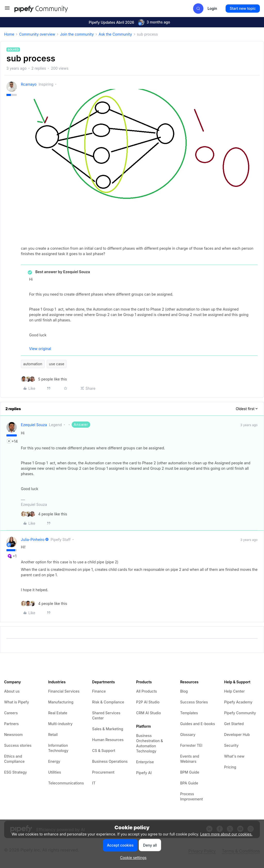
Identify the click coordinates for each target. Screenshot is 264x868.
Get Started (234, 724)
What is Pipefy (16, 702)
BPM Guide (190, 772)
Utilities (55, 772)
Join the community (77, 34)
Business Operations (110, 761)
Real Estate (58, 713)
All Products (147, 691)
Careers (11, 713)
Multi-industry (60, 724)
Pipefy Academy (238, 702)
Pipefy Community (240, 713)
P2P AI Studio (148, 702)
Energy (54, 761)
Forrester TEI (191, 745)
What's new (234, 756)
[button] (7, 10)
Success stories (18, 745)
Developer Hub (237, 735)
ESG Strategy (15, 772)
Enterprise (145, 762)
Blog (184, 691)
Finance (99, 691)
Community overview (37, 34)
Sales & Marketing (108, 729)
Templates (189, 713)
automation (33, 364)
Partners (11, 724)
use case (57, 364)
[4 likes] (44, 514)
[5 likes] (44, 379)
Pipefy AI (144, 773)
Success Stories (194, 702)
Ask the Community (115, 34)
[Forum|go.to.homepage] (51, 8)
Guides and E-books (198, 724)
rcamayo (29, 84)
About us (12, 691)
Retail (53, 735)
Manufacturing (61, 702)
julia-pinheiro (33, 540)
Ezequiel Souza (34, 425)
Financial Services (64, 691)
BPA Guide (189, 783)
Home (9, 34)
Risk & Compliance (108, 702)
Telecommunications (66, 783)
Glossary (188, 735)
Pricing (230, 767)
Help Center (234, 691)
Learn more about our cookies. (226, 834)
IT (94, 783)
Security (231, 745)
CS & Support (104, 751)
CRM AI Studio (148, 713)
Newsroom (13, 735)
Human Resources (108, 740)
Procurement (103, 772)
